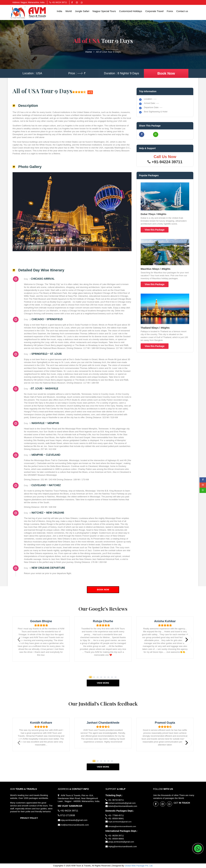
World (69, 11)
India (60, 11)
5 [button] (105, 677)
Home (89, 52)
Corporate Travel (154, 11)
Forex (170, 11)
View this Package (155, 230)
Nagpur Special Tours (104, 11)
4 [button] (102, 677)
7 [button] (113, 677)
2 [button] (95, 677)
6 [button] (109, 677)
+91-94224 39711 (58, 2)
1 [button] (91, 677)
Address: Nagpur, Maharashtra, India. (29, 2)
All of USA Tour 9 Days (108, 52)
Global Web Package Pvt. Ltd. (139, 866)
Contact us (182, 11)
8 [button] (116, 677)
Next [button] (190, 643)
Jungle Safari (82, 11)
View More (103, 683)
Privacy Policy (29, 818)
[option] (41, 641)
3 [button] (98, 677)
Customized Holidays (131, 11)
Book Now (166, 73)
